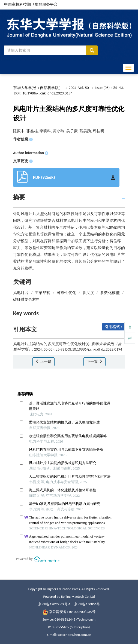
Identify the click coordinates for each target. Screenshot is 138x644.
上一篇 (43, 362)
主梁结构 (43, 293)
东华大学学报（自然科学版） (38, 88)
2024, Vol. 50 (79, 88)
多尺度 (88, 293)
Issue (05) (102, 88)
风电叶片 (21, 293)
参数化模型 (110, 293)
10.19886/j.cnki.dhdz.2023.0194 (47, 93)
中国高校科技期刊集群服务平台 (31, 4)
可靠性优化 (67, 293)
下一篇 (94, 362)
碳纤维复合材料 (26, 300)
